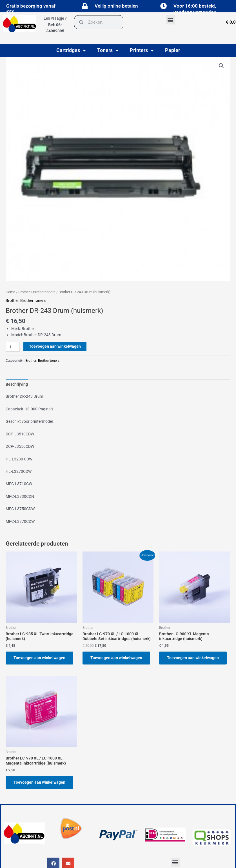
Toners (108, 50)
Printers (142, 50)
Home (10, 292)
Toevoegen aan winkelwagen (55, 346)
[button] (171, 20)
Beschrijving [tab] (17, 384)
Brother (24, 292)
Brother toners (44, 292)
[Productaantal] (13, 347)
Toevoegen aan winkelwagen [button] (39, 658)
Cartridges (71, 50)
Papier (172, 50)
